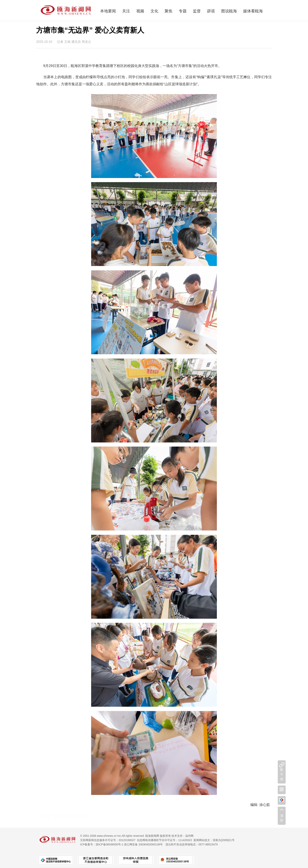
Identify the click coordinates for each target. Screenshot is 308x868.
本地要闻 (108, 11)
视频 (140, 11)
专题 (183, 11)
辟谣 (211, 11)
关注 (126, 11)
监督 (197, 11)
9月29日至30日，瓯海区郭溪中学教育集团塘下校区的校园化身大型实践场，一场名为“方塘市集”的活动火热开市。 (132, 66)
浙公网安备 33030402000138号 (143, 844)
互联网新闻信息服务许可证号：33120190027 (108, 840)
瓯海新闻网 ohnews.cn (72, 816)
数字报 (282, 774)
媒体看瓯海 (253, 11)
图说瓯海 (229, 11)
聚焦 (169, 11)
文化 (154, 11)
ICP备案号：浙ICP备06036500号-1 (102, 844)
